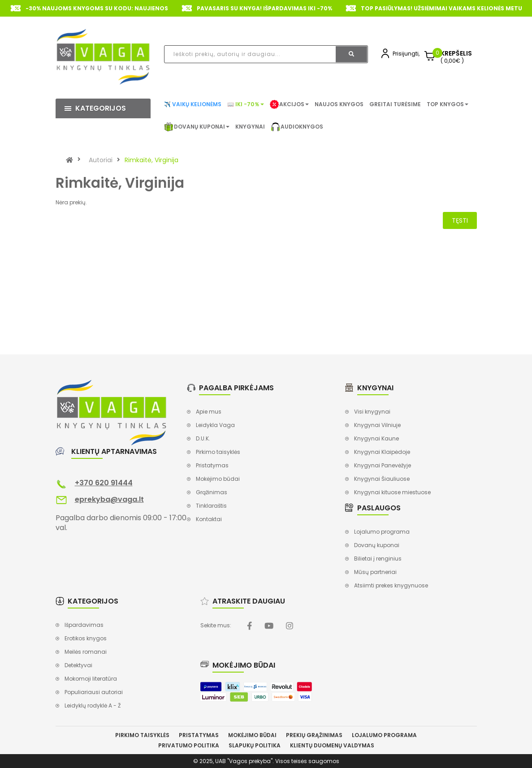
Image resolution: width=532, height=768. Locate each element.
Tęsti (460, 220)
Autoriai (101, 160)
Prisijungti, (406, 54)
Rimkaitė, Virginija (151, 160)
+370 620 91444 (104, 483)
